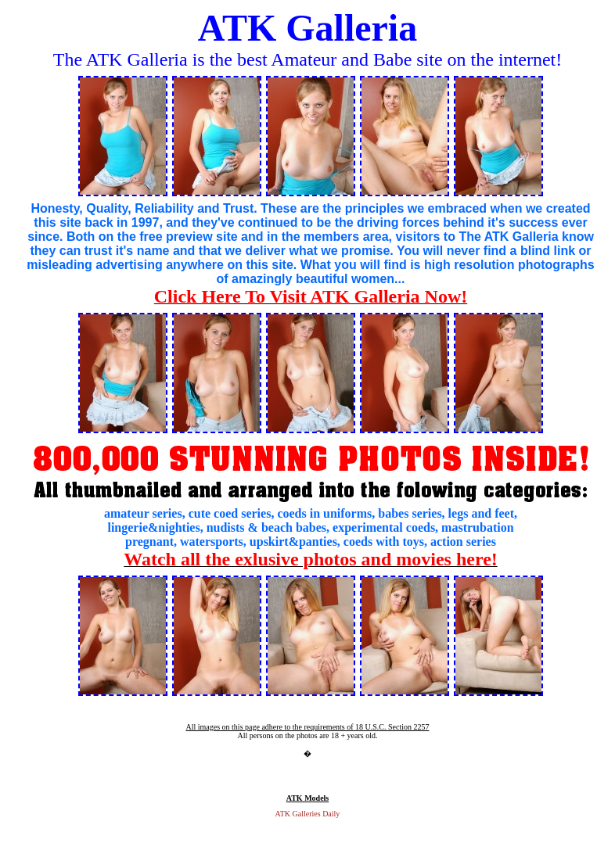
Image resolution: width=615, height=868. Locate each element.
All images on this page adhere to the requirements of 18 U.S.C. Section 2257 (307, 727)
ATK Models (308, 798)
